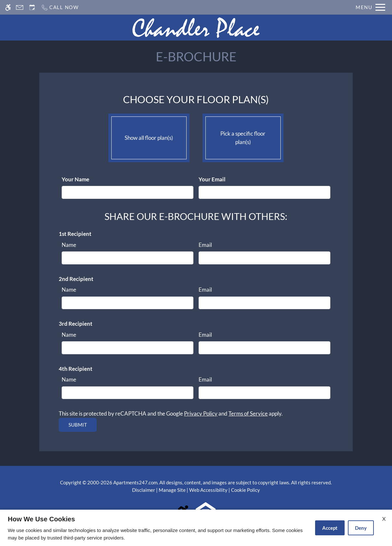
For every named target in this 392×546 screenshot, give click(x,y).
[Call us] (60, 7)
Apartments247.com (135, 482)
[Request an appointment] (32, 7)
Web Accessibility (208, 490)
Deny (361, 528)
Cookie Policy (245, 490)
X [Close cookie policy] (384, 519)
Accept (330, 528)
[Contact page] (20, 7)
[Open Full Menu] (370, 7)
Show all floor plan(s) (149, 136)
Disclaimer (144, 490)
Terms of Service (248, 413)
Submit (78, 425)
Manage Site (172, 490)
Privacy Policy (201, 413)
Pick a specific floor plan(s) (243, 136)
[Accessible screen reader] (8, 7)
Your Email (212, 179)
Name (69, 245)
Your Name (75, 179)
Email (205, 245)
